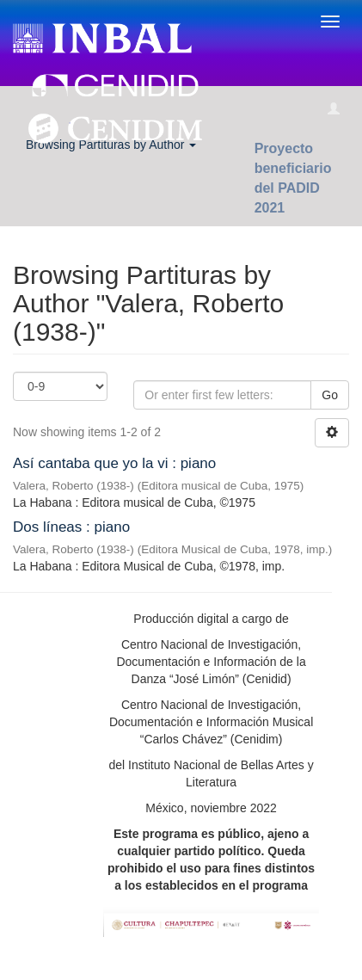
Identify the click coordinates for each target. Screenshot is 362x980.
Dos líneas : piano (71, 527)
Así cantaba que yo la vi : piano (114, 463)
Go (330, 395)
